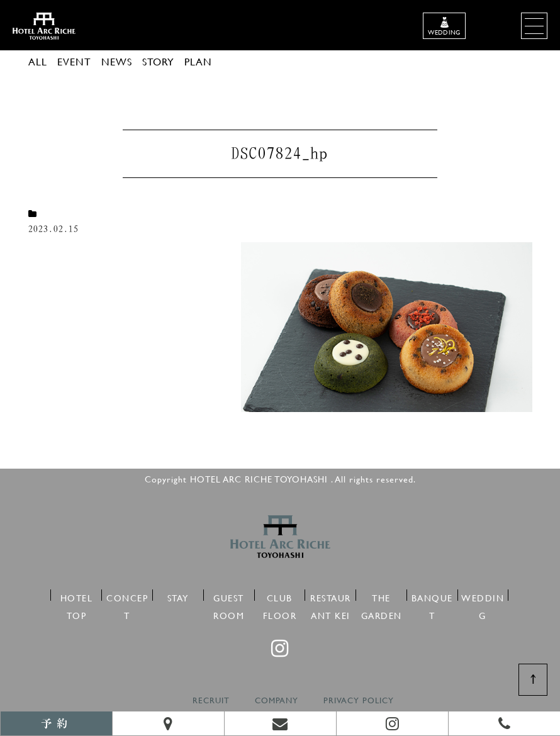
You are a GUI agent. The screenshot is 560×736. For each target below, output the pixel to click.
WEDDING (483, 596)
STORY (158, 61)
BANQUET (432, 596)
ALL (38, 61)
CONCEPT (127, 596)
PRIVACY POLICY (359, 700)
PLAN (198, 61)
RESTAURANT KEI (331, 596)
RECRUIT (211, 700)
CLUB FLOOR (280, 596)
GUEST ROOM (229, 596)
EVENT (74, 61)
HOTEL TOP (77, 596)
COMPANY (277, 700)
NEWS (117, 61)
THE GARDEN (382, 596)
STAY (178, 596)
